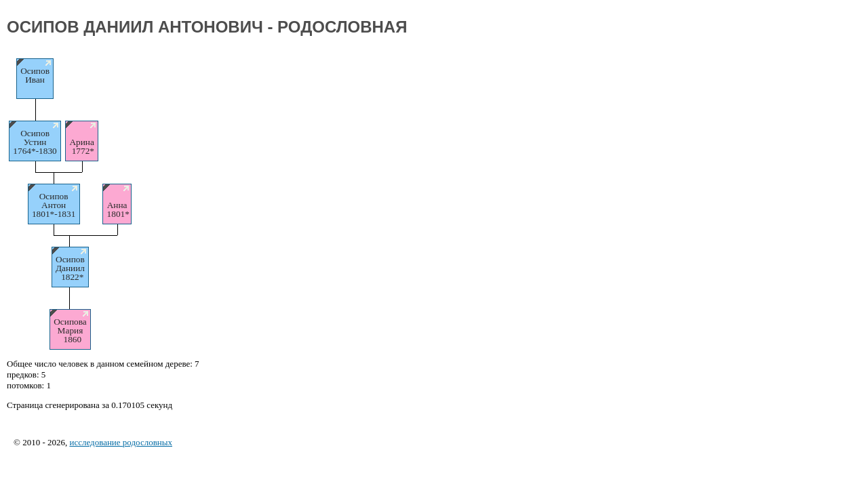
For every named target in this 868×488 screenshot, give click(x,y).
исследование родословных (121, 442)
